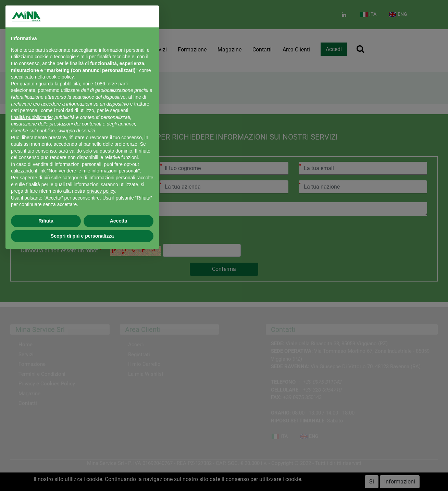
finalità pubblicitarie (31, 117)
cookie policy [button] (60, 77)
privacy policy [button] (101, 191)
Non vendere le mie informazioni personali (93, 171)
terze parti (117, 84)
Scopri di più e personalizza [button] (82, 236)
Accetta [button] (119, 221)
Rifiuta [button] (46, 221)
